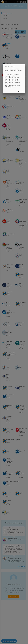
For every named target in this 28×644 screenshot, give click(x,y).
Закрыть (20, 91)
